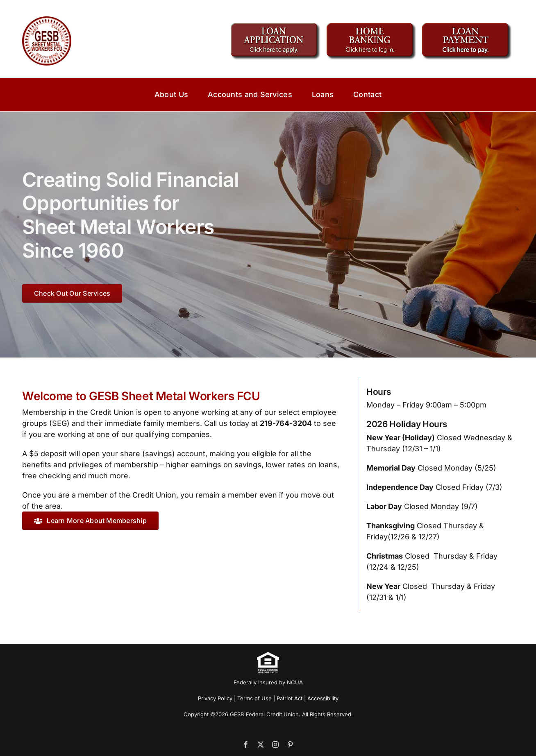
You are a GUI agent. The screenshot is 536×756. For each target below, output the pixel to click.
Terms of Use (254, 698)
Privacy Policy (215, 698)
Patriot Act (290, 698)
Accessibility (323, 698)
